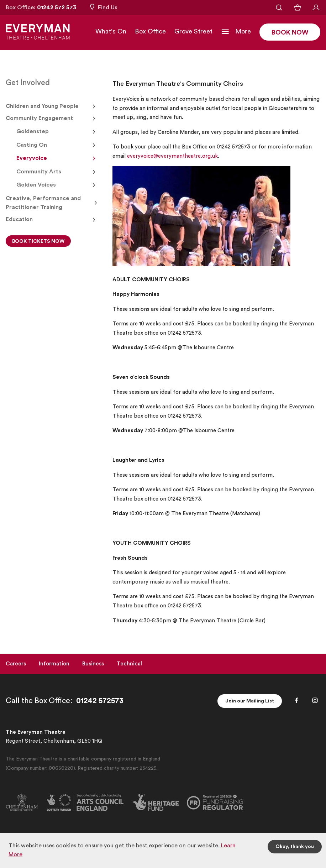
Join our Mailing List (250, 701)
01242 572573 (100, 701)
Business (93, 664)
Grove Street (193, 31)
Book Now (290, 32)
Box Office (150, 31)
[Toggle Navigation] (236, 31)
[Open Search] (279, 7)
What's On (111, 31)
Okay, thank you (295, 847)
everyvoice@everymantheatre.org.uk (172, 156)
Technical (129, 664)
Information (54, 664)
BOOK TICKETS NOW (38, 241)
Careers (16, 664)
